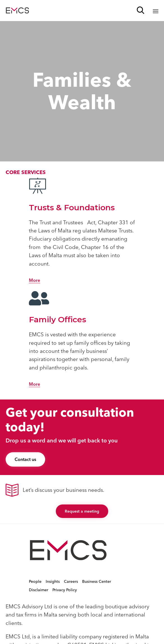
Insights (53, 581)
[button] (34, 280)
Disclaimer (39, 590)
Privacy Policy (65, 590)
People (35, 581)
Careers (71, 581)
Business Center (97, 581)
